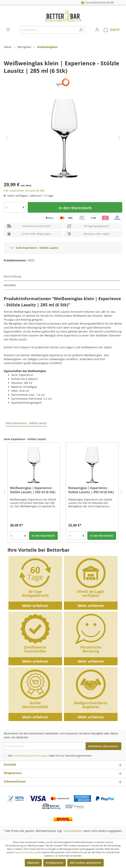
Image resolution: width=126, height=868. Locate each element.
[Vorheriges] (7, 138)
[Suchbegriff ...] (48, 30)
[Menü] (8, 30)
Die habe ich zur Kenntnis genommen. (50, 756)
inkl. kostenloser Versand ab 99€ (24, 191)
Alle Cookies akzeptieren (85, 863)
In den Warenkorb (75, 208)
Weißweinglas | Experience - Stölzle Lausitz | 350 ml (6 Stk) (33, 490)
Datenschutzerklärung (26, 852)
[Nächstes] (119, 138)
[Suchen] (81, 30)
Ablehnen (33, 863)
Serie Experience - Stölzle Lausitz (34, 247)
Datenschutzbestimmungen (31, 756)
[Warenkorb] (112, 30)
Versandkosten (73, 831)
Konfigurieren (55, 863)
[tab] (62, 277)
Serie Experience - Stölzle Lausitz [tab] (26, 423)
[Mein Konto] (97, 30)
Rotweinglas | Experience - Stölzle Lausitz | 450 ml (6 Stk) (91, 490)
